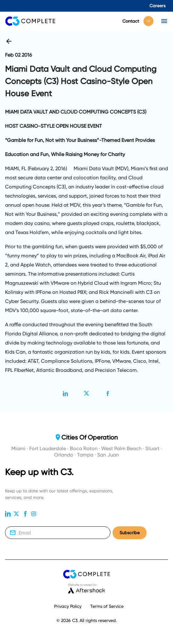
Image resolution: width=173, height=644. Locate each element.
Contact (138, 21)
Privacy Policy (68, 606)
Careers (157, 6)
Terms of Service (107, 606)
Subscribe (130, 533)
